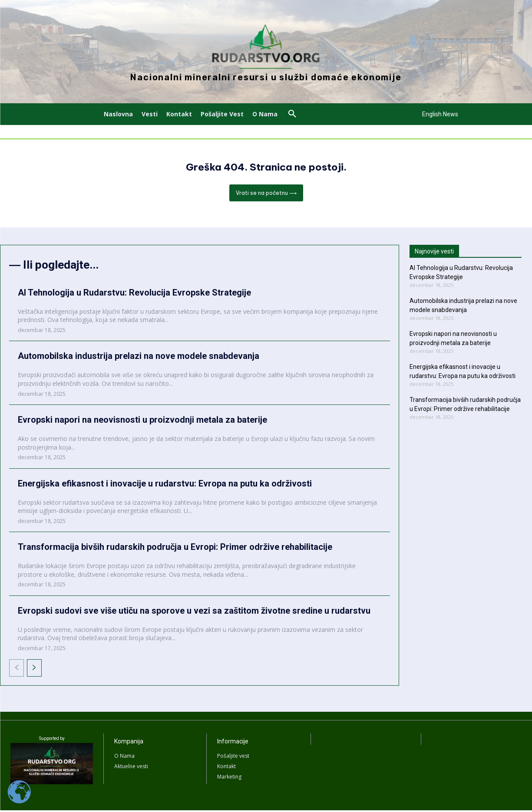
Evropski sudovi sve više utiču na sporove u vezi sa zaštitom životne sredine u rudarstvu (194, 612)
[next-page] (34, 670)
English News (440, 114)
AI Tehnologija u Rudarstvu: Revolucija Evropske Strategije (134, 294)
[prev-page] (17, 670)
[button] (292, 114)
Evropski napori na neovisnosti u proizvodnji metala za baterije (142, 421)
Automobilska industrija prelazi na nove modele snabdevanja (139, 358)
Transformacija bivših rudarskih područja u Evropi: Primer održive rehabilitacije (175, 549)
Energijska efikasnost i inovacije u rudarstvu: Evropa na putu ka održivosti (165, 485)
